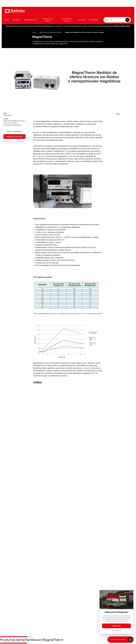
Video (118, 114)
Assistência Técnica (67, 20)
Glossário (94, 20)
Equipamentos (30, 20)
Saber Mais (117, 626)
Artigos (82, 20)
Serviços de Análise (48, 20)
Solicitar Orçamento (14, 137)
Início (6, 20)
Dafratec (16, 20)
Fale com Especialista (14, 131)
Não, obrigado (117, 630)
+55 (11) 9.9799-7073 (122, 26)
